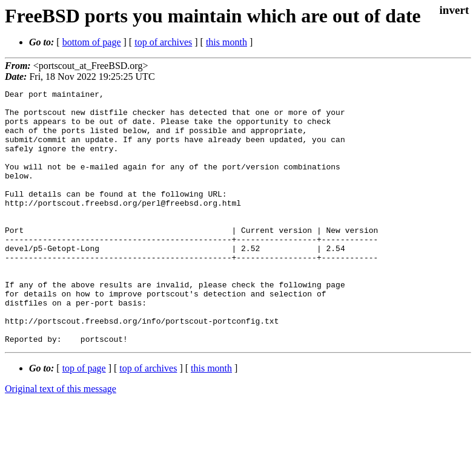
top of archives (163, 42)
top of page (84, 419)
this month (226, 42)
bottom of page (92, 42)
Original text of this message (61, 440)
